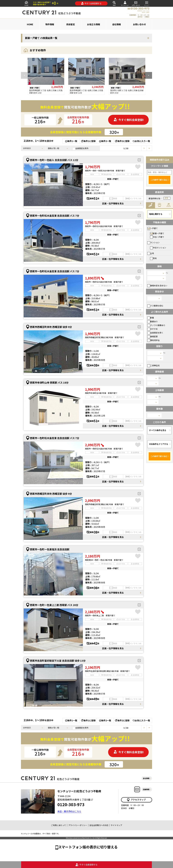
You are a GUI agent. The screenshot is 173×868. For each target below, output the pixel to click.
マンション (153, 242)
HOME (26, 3)
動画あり (153, 321)
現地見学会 (153, 340)
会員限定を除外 (81, 148)
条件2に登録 (122, 141)
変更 (167, 198)
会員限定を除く (155, 333)
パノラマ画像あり (156, 325)
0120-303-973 (71, 804)
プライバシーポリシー (78, 825)
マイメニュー (125, 3)
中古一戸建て (157, 237)
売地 (153, 258)
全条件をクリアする (159, 444)
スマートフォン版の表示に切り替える (88, 847)
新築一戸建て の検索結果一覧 (41, 38)
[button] (149, 75)
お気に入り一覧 (141, 141)
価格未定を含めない (157, 286)
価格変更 (153, 336)
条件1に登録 (88, 141)
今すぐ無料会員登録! (129, 120)
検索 (114, 3)
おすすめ (153, 329)
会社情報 (117, 24)
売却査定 (71, 24)
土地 (151, 253)
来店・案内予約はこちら (69, 811)
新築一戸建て (157, 233)
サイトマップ (116, 825)
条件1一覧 (71, 141)
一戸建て (153, 228)
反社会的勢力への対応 (99, 825)
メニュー (147, 3)
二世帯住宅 (153, 365)
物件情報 (50, 24)
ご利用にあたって (58, 825)
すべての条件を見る (158, 430)
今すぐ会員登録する (91, 3)
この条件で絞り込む (159, 180)
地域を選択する (156, 214)
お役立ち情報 (94, 24)
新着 (151, 318)
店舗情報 (146, 789)
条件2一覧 (105, 141)
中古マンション (158, 248)
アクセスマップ (136, 800)
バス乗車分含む (155, 306)
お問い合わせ (136, 3)
